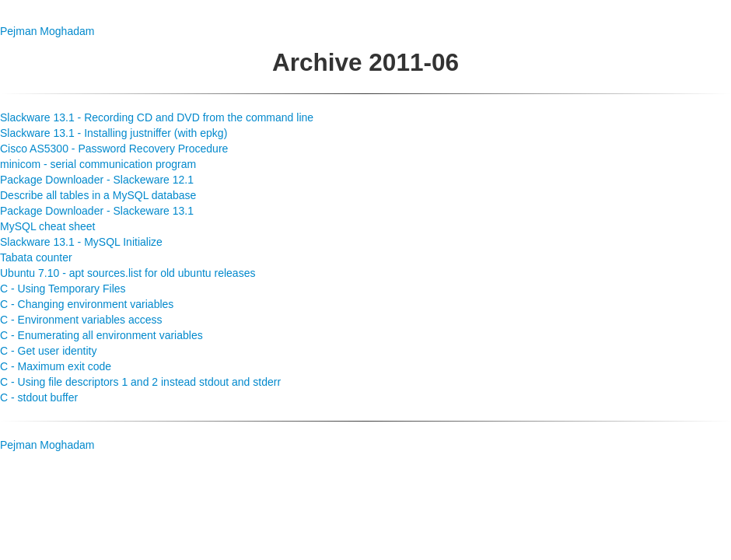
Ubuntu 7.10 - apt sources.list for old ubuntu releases (128, 273)
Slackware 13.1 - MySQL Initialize (81, 242)
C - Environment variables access (81, 320)
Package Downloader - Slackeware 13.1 (97, 211)
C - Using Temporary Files (63, 289)
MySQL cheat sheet (47, 226)
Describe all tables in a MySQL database (98, 195)
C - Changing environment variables (87, 304)
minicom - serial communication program (98, 164)
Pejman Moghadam (47, 31)
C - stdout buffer (39, 397)
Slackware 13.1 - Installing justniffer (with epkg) (114, 133)
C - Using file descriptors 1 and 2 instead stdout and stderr (140, 382)
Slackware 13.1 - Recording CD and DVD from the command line (157, 117)
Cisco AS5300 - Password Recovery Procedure (114, 149)
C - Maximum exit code (56, 366)
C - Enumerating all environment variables (101, 335)
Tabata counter (36, 257)
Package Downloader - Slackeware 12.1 (97, 180)
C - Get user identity (49, 351)
